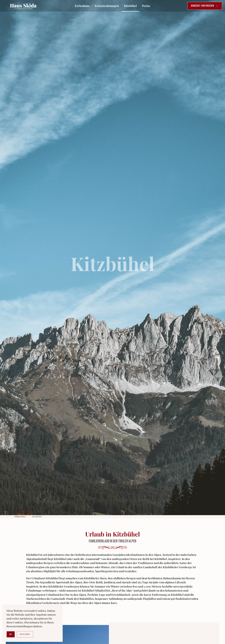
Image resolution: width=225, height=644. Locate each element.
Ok (11, 634)
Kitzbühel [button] (130, 6)
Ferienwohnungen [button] (107, 6)
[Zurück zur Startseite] (23, 6)
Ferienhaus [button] (82, 6)
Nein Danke (25, 634)
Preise (146, 6)
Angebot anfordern (205, 6)
